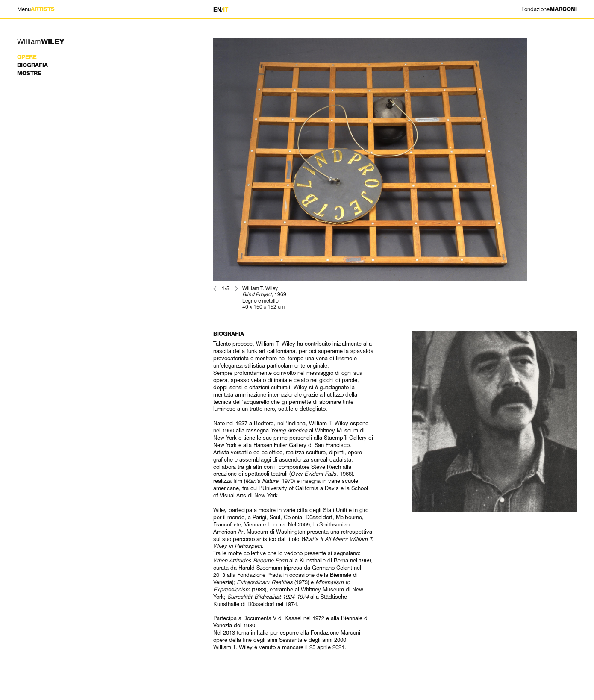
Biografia (32, 65)
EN (217, 10)
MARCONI (549, 9)
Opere (27, 57)
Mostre (29, 73)
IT (226, 10)
